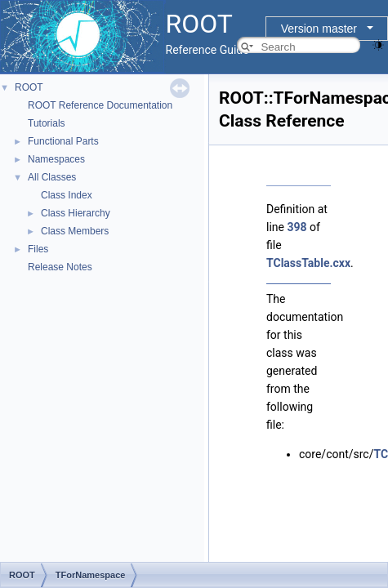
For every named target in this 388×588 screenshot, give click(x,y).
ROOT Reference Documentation (100, 105)
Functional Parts (63, 141)
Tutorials (47, 123)
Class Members (75, 231)
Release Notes (60, 267)
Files (38, 249)
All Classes (52, 177)
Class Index (67, 195)
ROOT (29, 87)
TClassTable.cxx (308, 263)
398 (297, 227)
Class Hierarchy (76, 213)
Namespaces (56, 159)
